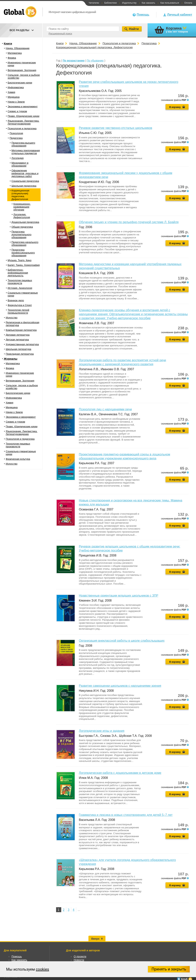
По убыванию (95, 61)
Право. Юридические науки (24, 116)
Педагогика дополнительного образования (21, 234)
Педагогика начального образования (25, 244)
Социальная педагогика (25, 181)
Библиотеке (111, 3)
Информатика (16, 87)
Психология (16, 133)
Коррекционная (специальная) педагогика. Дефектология (20, 195)
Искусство (12, 318)
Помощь (143, 15)
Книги (8, 43)
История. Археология (20, 288)
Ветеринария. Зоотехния (22, 70)
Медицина (14, 97)
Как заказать (149, 3)
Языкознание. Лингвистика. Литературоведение (23, 122)
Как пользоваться (170, 3)
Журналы (11, 359)
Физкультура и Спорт (20, 305)
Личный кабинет (180, 15)
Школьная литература (18, 349)
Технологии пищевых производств (20, 282)
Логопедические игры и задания (102, 731)
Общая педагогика (22, 227)
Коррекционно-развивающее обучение (22, 207)
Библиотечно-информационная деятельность (18, 273)
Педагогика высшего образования (23, 144)
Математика (15, 53)
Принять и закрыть (169, 969)
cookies (42, 969)
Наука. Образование (18, 48)
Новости (79, 960)
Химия (11, 92)
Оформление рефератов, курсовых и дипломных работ (25, 173)
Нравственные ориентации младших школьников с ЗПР (119, 596)
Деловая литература (18, 335)
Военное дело (16, 300)
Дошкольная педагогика (25, 222)
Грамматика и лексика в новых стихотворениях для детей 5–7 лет (126, 815)
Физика (12, 58)
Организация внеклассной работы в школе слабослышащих (122, 641)
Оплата (188, 3)
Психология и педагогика (22, 128)
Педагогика (16, 138)
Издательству (129, 3)
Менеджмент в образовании (20, 164)
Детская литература (17, 340)
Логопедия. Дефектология (22, 216)
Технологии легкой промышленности (18, 311)
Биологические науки (20, 83)
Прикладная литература (20, 354)
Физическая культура (18, 459)
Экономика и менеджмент (23, 107)
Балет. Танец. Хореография (24, 265)
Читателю (94, 3)
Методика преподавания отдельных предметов (26, 152)
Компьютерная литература (21, 330)
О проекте (80, 957)
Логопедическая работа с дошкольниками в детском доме (120, 773)
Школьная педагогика (24, 186)
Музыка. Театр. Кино (20, 260)
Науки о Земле (16, 102)
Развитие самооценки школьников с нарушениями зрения (120, 686)
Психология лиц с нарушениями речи (105, 409)
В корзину (175, 107)
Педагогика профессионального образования (23, 253)
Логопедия (18, 158)
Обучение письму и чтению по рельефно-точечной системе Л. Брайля (129, 222)
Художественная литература (22, 344)
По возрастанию (74, 61)
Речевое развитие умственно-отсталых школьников (116, 128)
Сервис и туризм (17, 111)
